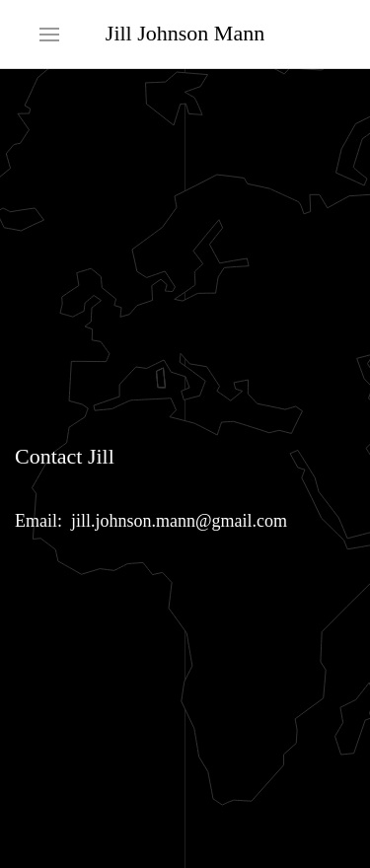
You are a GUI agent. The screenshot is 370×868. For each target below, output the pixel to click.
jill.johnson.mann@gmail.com (179, 521)
